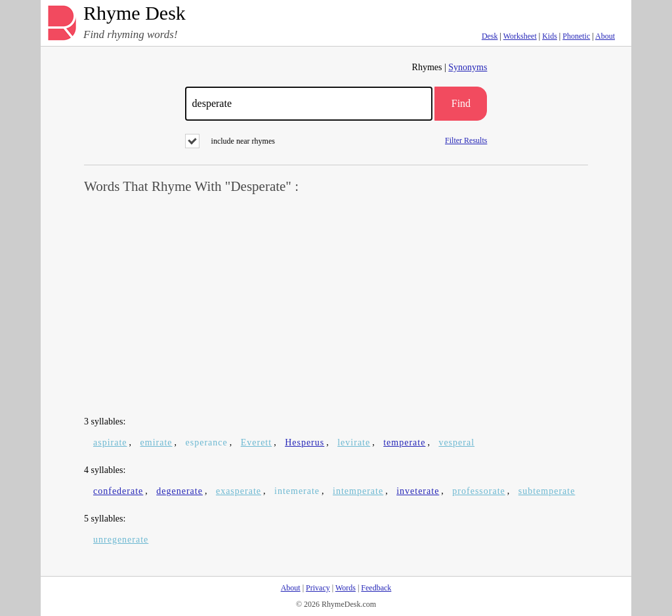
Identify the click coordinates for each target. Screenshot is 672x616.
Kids (550, 36)
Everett (256, 442)
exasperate (239, 491)
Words (346, 588)
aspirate (110, 442)
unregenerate (121, 540)
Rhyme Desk (135, 13)
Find (461, 103)
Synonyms (468, 67)
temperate (404, 442)
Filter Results (466, 140)
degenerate (179, 491)
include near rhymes (230, 141)
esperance (207, 442)
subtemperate (547, 491)
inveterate (418, 491)
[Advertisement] (336, 306)
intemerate (297, 491)
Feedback (376, 588)
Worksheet (520, 36)
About (605, 36)
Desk (490, 36)
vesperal (456, 442)
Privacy (318, 588)
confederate (118, 491)
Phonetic (576, 36)
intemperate (358, 491)
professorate (478, 491)
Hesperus (304, 442)
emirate (157, 442)
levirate (354, 442)
